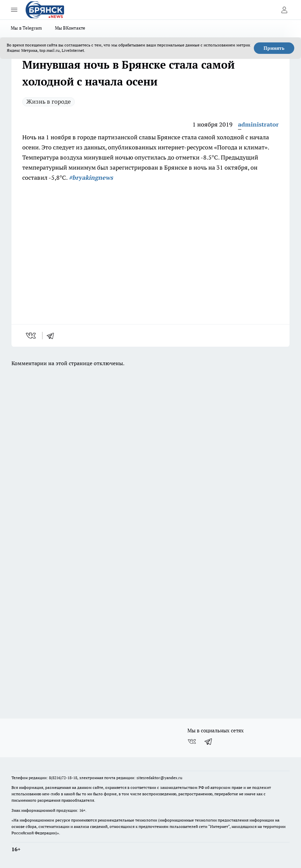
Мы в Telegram (26, 28)
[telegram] (53, 336)
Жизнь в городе (49, 101)
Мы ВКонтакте (70, 28)
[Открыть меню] (14, 10)
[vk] (32, 336)
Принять (274, 48)
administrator (258, 124)
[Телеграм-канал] (209, 741)
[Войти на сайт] (284, 10)
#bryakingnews (91, 178)
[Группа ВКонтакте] (192, 741)
